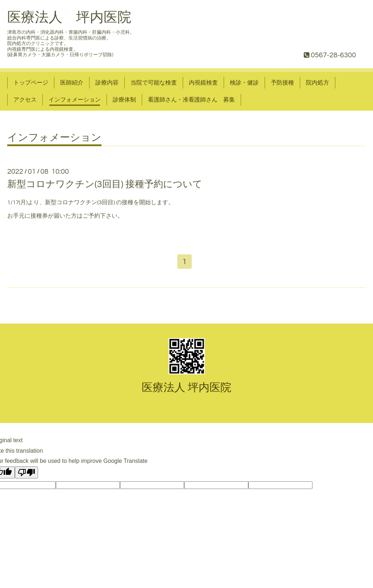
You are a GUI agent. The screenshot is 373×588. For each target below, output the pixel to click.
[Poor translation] (26, 474)
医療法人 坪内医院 (69, 18)
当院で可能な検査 (154, 83)
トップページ (31, 83)
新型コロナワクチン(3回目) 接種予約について (105, 184)
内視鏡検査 (203, 83)
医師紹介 (72, 83)
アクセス (25, 100)
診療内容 (107, 83)
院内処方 (318, 83)
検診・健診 (244, 83)
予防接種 (282, 83)
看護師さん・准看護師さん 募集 (191, 100)
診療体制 (124, 100)
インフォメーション (75, 100)
